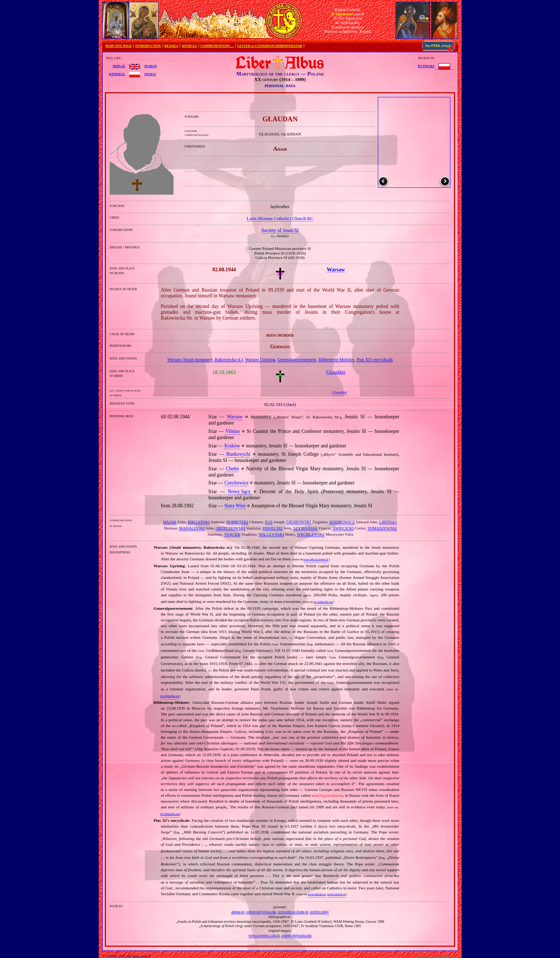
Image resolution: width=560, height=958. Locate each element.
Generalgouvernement (297, 360)
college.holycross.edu (261, 912)
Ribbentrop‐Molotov (336, 360)
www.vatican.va (316, 894)
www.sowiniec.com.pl (264, 935)
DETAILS (171, 46)
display (119, 66)
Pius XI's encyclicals (375, 360)
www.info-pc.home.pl (316, 559)
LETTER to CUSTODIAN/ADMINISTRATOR (270, 46)
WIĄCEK (232, 534)
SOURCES (189, 46)
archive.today (319, 912)
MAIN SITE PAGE (118, 46)
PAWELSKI (273, 528)
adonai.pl (238, 912)
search (150, 66)
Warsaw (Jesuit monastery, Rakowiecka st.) (205, 360)
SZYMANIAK (305, 528)
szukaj (150, 74)
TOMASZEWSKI (382, 528)
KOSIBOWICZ (342, 522)
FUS (269, 522)
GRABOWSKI (299, 522)
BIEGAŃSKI (199, 522)
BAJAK (170, 522)
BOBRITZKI (237, 522)
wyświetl (117, 74)
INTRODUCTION (148, 46)
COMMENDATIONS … (217, 46)
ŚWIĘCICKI (343, 528)
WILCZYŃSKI (271, 534)
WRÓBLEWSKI (311, 534)
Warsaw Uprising (260, 360)
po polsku (426, 66)
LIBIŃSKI (388, 522)
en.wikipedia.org (323, 602)
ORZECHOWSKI (230, 528)
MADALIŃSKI (192, 528)
